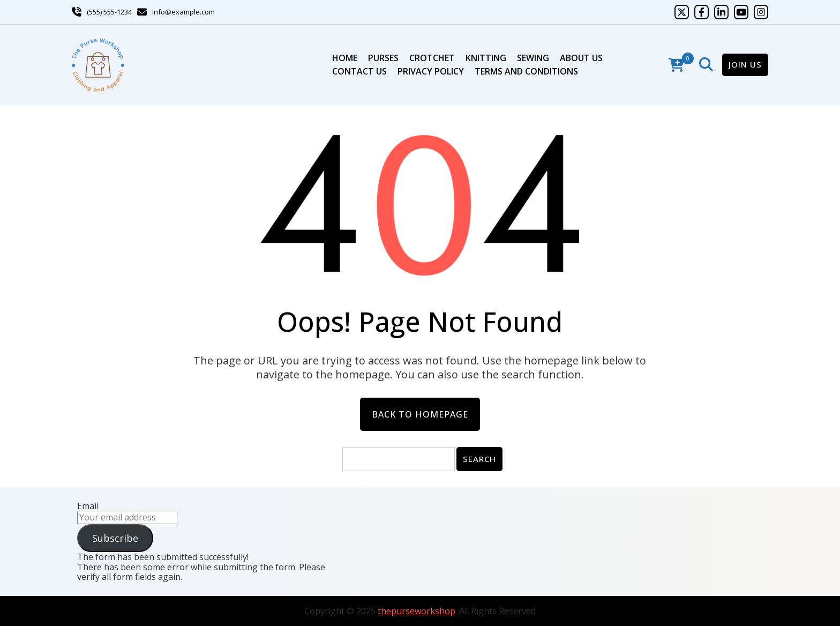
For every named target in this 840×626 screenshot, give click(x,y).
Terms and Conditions (526, 71)
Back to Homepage (420, 414)
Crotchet (432, 58)
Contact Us (359, 71)
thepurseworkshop (417, 611)
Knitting (486, 58)
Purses (383, 58)
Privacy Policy (431, 71)
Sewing (533, 58)
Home (345, 58)
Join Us (745, 64)
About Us (581, 58)
